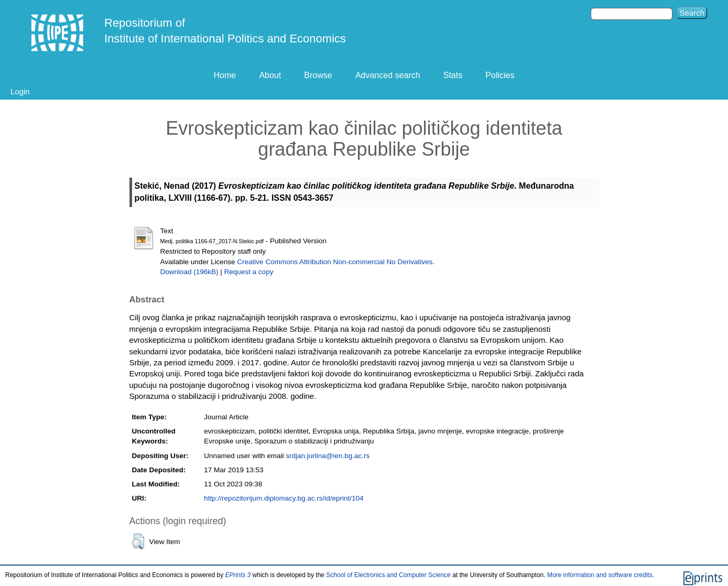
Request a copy (249, 272)
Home (225, 75)
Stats (453, 75)
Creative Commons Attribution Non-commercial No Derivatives (335, 262)
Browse (318, 75)
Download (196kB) (189, 272)
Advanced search (388, 75)
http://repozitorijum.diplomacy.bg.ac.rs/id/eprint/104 (284, 498)
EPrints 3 (238, 575)
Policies (500, 75)
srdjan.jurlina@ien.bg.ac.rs (328, 456)
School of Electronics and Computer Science (388, 575)
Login (20, 91)
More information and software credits (600, 575)
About (270, 75)
